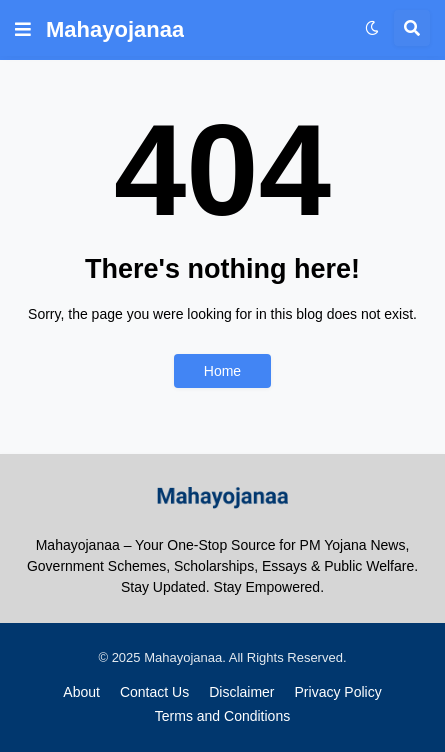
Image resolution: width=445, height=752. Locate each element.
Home (222, 371)
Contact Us (154, 692)
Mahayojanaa (115, 29)
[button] (23, 30)
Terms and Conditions (222, 716)
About (81, 692)
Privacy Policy (338, 692)
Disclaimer (241, 692)
